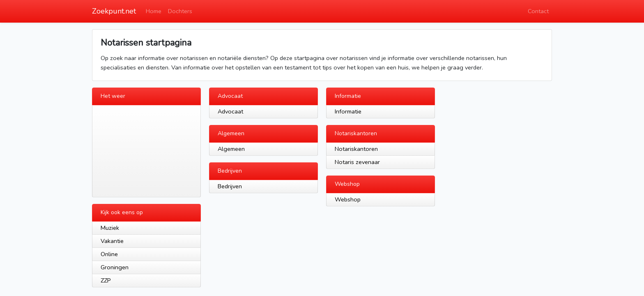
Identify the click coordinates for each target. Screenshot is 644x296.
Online (109, 254)
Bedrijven (230, 186)
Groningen (115, 267)
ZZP (106, 280)
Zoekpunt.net (114, 11)
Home (154, 11)
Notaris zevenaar (357, 162)
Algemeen (231, 149)
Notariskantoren (356, 149)
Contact (538, 11)
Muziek (110, 228)
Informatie (348, 111)
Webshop (348, 199)
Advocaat (230, 111)
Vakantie (112, 241)
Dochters (180, 11)
